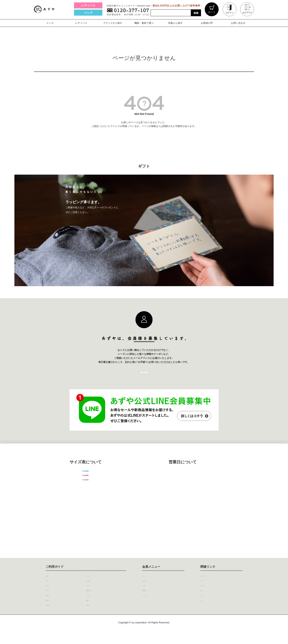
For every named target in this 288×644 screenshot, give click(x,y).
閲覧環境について (101, 612)
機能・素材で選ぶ (144, 23)
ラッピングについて (62, 596)
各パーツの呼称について (86, 513)
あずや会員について (62, 618)
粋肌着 (208, 601)
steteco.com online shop (220, 596)
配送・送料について (62, 607)
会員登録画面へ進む (144, 377)
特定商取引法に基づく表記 (106, 601)
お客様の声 (207, 23)
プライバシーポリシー (103, 607)
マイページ (153, 585)
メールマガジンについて (105, 596)
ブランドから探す (113, 23)
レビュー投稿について (103, 590)
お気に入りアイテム (158, 590)
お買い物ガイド (59, 585)
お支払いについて (60, 601)
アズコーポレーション (218, 585)
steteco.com (212, 590)
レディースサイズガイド (86, 499)
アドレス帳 (153, 596)
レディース (88, 5)
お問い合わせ (238, 23)
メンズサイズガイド (86, 485)
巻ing (207, 612)
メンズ (88, 13)
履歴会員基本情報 (157, 601)
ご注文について (59, 590)
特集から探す (175, 23)
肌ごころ (209, 607)
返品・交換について (62, 612)
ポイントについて (101, 585)
